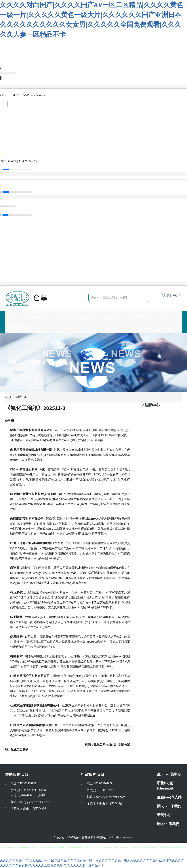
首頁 (16, 317)
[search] (142, 297)
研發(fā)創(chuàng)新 (75, 317)
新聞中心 (167, 317)
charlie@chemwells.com (110, 797)
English (176, 295)
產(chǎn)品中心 (40, 317)
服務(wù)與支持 (110, 317)
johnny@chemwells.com (34, 802)
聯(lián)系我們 (22, 328)
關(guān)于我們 (141, 317)
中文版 (165, 295)
